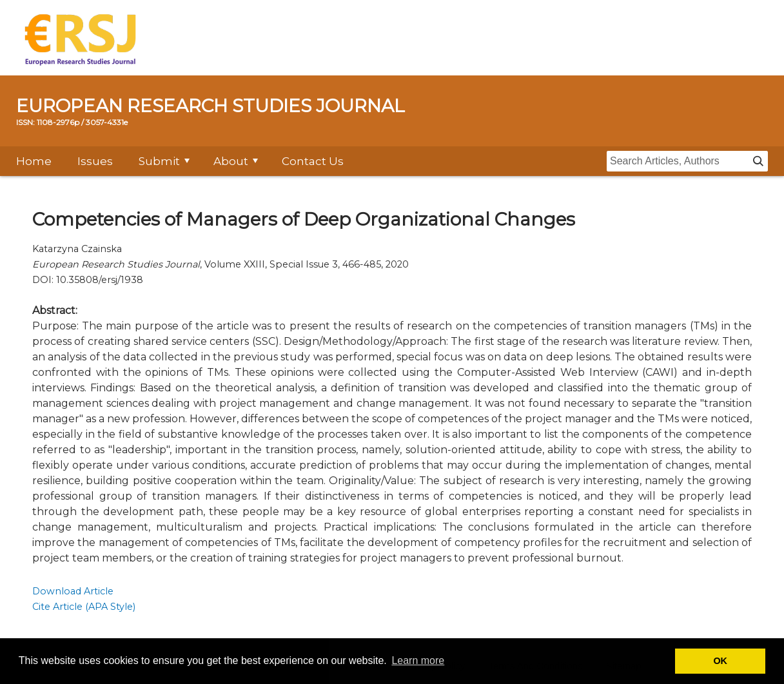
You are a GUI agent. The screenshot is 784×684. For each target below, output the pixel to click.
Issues (95, 161)
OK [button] (720, 661)
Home (34, 161)
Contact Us (313, 161)
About (231, 161)
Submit (159, 161)
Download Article (73, 591)
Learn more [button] (418, 660)
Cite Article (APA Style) (84, 607)
